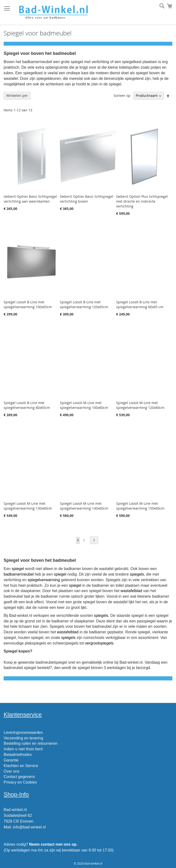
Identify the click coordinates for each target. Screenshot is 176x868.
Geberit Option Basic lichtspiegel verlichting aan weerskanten (30, 199)
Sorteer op (122, 95)
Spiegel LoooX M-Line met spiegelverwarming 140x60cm (84, 506)
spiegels (137, 574)
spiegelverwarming (44, 580)
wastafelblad (131, 591)
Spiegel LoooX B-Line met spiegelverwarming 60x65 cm (140, 304)
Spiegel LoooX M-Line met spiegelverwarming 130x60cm (28, 506)
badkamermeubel (19, 574)
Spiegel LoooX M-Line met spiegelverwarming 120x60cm (140, 405)
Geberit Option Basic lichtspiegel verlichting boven (87, 199)
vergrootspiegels (99, 643)
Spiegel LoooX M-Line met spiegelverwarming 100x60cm (84, 405)
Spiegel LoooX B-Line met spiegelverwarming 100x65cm (28, 304)
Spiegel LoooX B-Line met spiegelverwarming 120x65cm (84, 304)
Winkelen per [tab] (17, 95)
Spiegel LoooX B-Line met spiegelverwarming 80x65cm (27, 405)
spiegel (18, 569)
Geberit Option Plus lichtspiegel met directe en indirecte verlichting (142, 201)
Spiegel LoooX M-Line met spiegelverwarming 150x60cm (140, 506)
